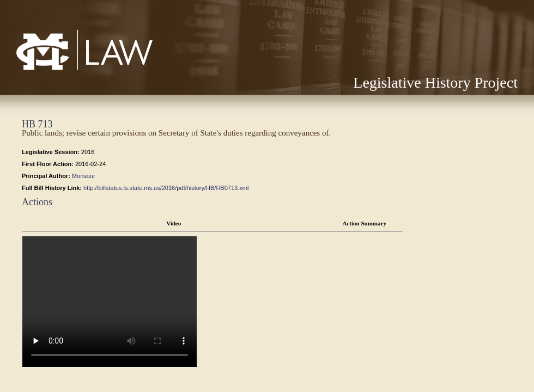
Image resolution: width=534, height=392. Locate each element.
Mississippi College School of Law (62, 69)
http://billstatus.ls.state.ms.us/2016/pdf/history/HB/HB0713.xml (166, 188)
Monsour (84, 176)
